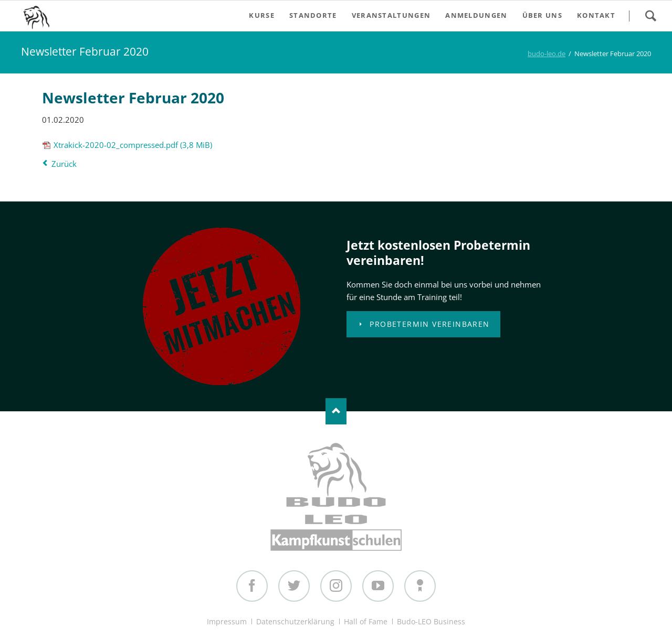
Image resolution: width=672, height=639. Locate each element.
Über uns (542, 15)
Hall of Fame (366, 621)
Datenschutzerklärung (295, 621)
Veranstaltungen (391, 15)
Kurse (262, 15)
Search (650, 16)
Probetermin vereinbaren (428, 324)
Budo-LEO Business (431, 621)
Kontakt (596, 15)
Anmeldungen (476, 15)
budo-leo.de (547, 54)
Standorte (313, 15)
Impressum (227, 621)
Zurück (64, 164)
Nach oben (336, 411)
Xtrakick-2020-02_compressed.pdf (133, 145)
